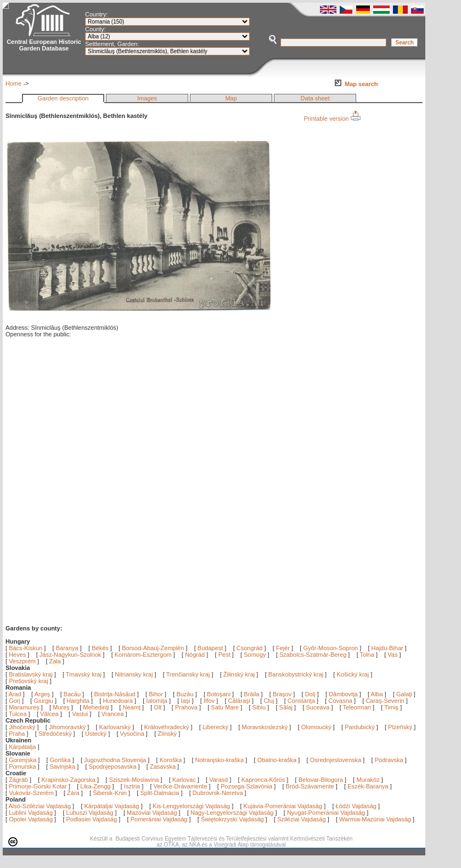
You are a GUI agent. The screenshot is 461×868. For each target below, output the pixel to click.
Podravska (389, 760)
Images (147, 98)
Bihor (157, 694)
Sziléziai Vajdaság (301, 819)
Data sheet (315, 98)
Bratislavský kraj (30, 674)
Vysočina (132, 734)
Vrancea (114, 714)
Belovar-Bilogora (321, 780)
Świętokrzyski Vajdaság (232, 819)
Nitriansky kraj (134, 674)
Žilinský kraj (240, 674)
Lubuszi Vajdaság (90, 813)
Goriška (60, 760)
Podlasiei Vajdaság (92, 819)
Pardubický (359, 727)
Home (13, 83)
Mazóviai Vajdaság (152, 813)
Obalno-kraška (277, 760)
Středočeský (55, 734)
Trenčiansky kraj (188, 674)
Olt (158, 707)
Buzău (185, 694)
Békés (100, 648)
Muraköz (368, 780)
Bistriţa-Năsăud (116, 694)
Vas (392, 655)
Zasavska (163, 766)
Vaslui (81, 714)
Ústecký (96, 734)
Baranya (67, 648)
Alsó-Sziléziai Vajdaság (40, 806)
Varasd (218, 780)
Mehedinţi (97, 707)
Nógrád (195, 655)
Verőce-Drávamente (181, 786)
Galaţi (405, 694)
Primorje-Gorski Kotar (38, 786)
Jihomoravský (67, 727)
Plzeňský (400, 727)
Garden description (63, 98)
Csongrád (250, 648)
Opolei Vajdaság (31, 819)
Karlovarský (115, 727)
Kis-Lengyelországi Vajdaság (191, 806)
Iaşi (186, 701)
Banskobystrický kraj (296, 674)
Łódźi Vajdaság (356, 806)
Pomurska (23, 766)
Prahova (187, 707)
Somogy (255, 655)
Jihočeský (22, 727)
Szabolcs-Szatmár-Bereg (313, 655)
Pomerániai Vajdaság (159, 819)
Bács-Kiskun (26, 648)
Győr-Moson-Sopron (330, 648)
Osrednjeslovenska (336, 760)
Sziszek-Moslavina (134, 780)
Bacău (73, 694)
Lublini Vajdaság (31, 813)
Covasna (341, 701)
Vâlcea (50, 714)
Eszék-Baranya (368, 786)
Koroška (171, 760)
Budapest (210, 648)
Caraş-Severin (386, 701)
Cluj (269, 701)
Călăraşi (240, 701)
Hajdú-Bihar (387, 648)
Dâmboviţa (344, 694)
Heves (17, 655)
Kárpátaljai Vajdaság (112, 806)
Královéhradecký (167, 727)
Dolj (311, 694)
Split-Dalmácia (159, 793)
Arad (16, 694)
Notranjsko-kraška (220, 760)
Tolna (367, 655)
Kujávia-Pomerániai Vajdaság (283, 806)
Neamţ (132, 707)
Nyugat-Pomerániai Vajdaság (326, 813)
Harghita (79, 701)
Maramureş (25, 707)
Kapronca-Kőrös (263, 780)
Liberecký (215, 727)
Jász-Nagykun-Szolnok (71, 655)
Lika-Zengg (95, 786)
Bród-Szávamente (310, 786)
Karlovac (184, 780)
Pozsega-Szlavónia (246, 786)
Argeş (43, 694)
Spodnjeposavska (113, 766)
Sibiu (260, 707)
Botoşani (220, 694)
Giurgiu (44, 701)
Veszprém (22, 661)
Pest (224, 655)
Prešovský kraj (29, 681)
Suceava (319, 707)
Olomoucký (316, 727)
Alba (378, 694)
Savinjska (62, 766)
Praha (17, 734)
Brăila (252, 694)
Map (231, 98)
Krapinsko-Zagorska (68, 780)
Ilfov (210, 701)
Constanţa (302, 701)
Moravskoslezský (265, 727)
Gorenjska (23, 760)
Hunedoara (119, 701)
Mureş (62, 707)
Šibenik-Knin (110, 793)
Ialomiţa (158, 701)
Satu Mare (226, 707)
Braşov (283, 694)
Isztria (132, 786)
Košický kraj (353, 674)
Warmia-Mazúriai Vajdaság (375, 819)
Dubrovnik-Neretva (218, 793)
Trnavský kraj (85, 674)
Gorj (15, 701)
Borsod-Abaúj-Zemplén (153, 648)
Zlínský (167, 734)
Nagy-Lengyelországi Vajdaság (232, 813)
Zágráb (19, 780)
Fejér (283, 648)
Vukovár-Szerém (31, 793)
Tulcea (19, 714)
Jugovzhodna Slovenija (115, 760)
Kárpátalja (23, 747)
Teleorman (358, 707)
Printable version (332, 119)
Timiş (392, 707)
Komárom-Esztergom (143, 655)
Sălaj (287, 707)
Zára (73, 793)
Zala (55, 661)
